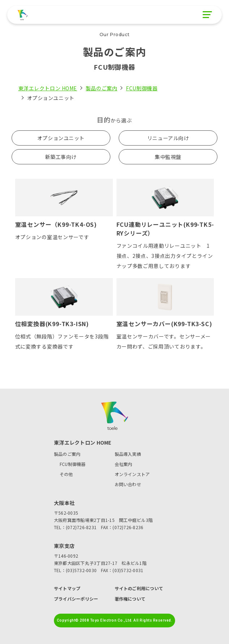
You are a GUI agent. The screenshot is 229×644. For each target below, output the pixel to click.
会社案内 (124, 464)
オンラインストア (132, 474)
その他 (66, 474)
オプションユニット (61, 138)
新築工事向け (61, 157)
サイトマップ (67, 588)
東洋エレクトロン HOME (48, 88)
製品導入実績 (128, 454)
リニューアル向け (168, 138)
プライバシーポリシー (76, 599)
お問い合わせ (128, 484)
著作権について (130, 599)
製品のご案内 (101, 88)
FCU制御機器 (142, 88)
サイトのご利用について (139, 588)
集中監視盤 (168, 157)
